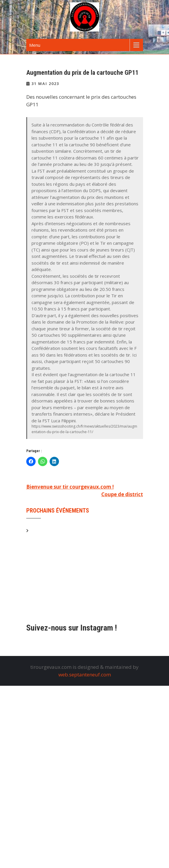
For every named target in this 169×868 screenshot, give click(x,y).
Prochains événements (58, 511)
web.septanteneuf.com (85, 675)
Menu (35, 45)
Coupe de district (122, 494)
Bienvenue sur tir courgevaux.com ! (70, 487)
